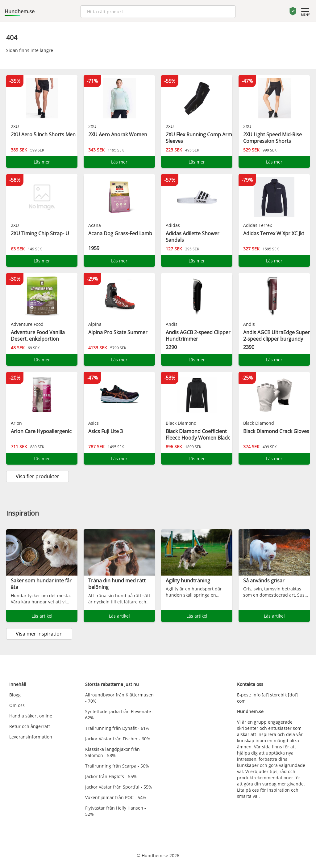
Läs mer (42, 162)
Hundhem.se (20, 11)
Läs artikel (42, 616)
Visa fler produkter (37, 476)
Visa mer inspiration (39, 634)
